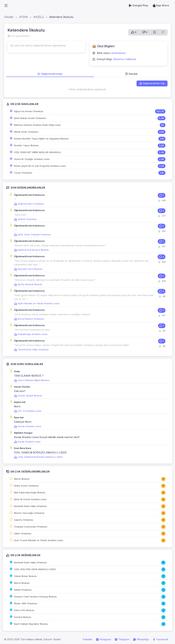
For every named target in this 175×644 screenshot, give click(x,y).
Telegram (122, 639)
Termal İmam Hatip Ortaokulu (31, 349)
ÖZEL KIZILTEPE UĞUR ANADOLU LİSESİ (35, 569)
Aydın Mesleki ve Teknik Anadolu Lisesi (37, 303)
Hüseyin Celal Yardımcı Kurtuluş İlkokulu (35, 597)
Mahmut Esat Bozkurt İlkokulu (31, 250)
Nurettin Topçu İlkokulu (26, 145)
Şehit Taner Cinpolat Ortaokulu (32, 234)
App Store (161, 5)
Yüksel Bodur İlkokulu (25, 576)
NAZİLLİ (39, 17)
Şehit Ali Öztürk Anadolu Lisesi (30, 499)
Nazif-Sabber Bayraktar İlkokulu (31, 624)
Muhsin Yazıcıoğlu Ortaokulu (29, 513)
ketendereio (119, 53)
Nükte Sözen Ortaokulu (26, 486)
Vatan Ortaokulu (23, 533)
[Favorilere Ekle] (154, 32)
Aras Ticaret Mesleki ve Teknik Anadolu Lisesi (39, 540)
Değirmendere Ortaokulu (29, 204)
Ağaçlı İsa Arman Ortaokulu (29, 111)
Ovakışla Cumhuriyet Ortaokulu (31, 527)
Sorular (131, 74)
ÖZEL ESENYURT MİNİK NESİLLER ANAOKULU (38, 152)
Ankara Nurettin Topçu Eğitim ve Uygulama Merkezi (41, 139)
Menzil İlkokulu (22, 479)
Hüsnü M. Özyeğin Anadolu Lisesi (32, 159)
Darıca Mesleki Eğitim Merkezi (32, 380)
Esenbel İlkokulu (23, 617)
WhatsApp (141, 639)
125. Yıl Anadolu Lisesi (28, 411)
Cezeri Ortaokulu (23, 173)
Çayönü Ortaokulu (24, 520)
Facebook (160, 639)
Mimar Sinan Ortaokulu (26, 132)
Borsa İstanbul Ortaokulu (29, 319)
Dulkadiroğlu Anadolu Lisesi (31, 334)
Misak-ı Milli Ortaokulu (26, 603)
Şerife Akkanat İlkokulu (28, 284)
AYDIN (23, 17)
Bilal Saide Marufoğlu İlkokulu (30, 492)
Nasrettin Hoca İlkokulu (28, 269)
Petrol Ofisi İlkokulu (24, 610)
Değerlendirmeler (50, 74)
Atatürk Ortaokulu (25, 219)
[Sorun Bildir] (163, 32)
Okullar (9, 17)
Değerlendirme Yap (152, 83)
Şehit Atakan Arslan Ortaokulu (30, 118)
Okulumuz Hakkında (125, 59)
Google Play (138, 5)
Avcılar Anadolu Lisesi (28, 426)
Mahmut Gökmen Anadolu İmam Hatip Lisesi (37, 125)
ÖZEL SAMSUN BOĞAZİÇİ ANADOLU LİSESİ (38, 457)
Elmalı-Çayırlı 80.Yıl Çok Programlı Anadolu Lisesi (40, 166)
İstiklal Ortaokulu (23, 590)
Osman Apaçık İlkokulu (28, 396)
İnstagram (104, 639)
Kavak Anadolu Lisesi (27, 442)
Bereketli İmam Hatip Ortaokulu (30, 506)
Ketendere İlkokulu (61, 17)
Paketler (88, 639)
